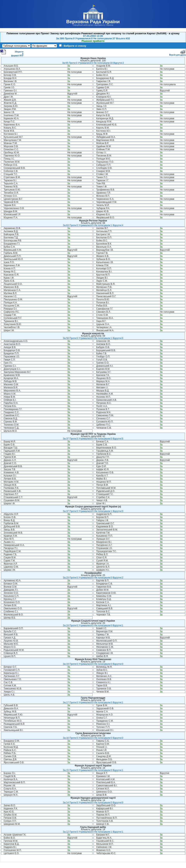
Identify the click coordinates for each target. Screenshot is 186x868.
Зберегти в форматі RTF (12, 53)
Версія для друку (177, 54)
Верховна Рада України (93, 22)
